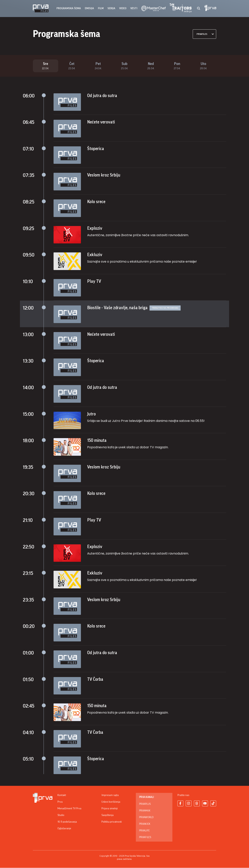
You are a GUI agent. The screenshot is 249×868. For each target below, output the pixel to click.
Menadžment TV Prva (69, 809)
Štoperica (96, 149)
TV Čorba (95, 680)
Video (123, 8)
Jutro (91, 414)
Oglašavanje (64, 829)
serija (111, 8)
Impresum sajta (110, 795)
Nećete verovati (101, 122)
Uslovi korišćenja (111, 802)
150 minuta (97, 441)
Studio (61, 815)
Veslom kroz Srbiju (104, 175)
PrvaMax (145, 811)
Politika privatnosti (112, 822)
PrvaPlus (145, 804)
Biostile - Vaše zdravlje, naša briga (117, 308)
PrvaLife (144, 831)
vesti (134, 8)
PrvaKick (145, 824)
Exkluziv (95, 255)
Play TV (94, 282)
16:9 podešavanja (67, 822)
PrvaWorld (146, 818)
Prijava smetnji (110, 809)
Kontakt (62, 795)
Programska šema (69, 8)
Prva (60, 802)
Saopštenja (107, 815)
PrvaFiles (145, 837)
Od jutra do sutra (102, 96)
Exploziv (95, 229)
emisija (89, 8)
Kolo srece (96, 202)
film (101, 8)
